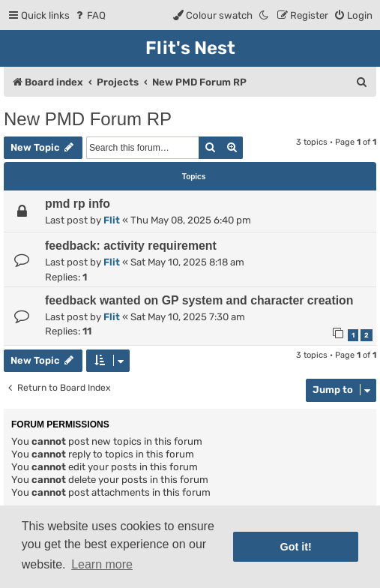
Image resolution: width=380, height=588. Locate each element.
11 (87, 331)
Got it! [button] (296, 547)
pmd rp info (78, 204)
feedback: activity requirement (131, 246)
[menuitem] (90, 15)
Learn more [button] (102, 564)
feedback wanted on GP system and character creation (199, 300)
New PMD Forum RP (88, 119)
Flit (112, 220)
